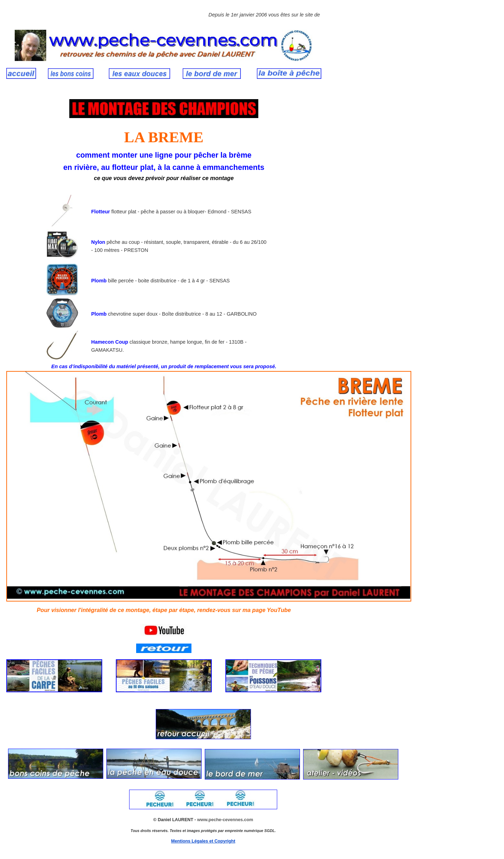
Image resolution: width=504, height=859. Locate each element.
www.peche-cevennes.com (225, 820)
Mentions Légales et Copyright (203, 841)
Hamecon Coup (110, 342)
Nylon (98, 242)
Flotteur (101, 212)
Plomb (100, 281)
